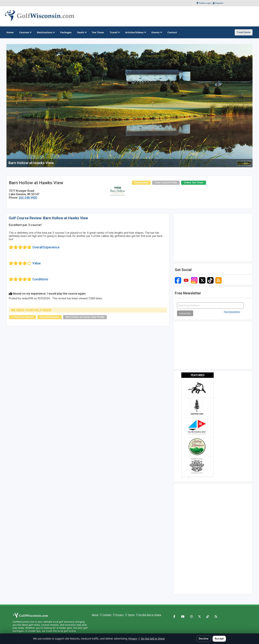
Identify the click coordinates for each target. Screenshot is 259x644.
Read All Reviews (50, 317)
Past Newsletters (232, 312)
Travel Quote (244, 32)
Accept (219, 639)
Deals (82, 32)
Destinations (46, 32)
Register (219, 3)
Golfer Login (205, 3)
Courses (25, 32)
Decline (204, 639)
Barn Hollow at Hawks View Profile (85, 317)
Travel (115, 32)
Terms (131, 615)
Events (157, 32)
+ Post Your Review (23, 317)
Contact (107, 615)
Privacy (119, 615)
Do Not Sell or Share (150, 615)
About (95, 615)
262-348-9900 (28, 198)
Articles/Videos (135, 32)
